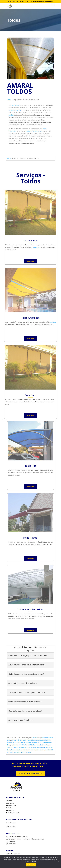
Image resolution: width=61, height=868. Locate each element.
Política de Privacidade (13, 854)
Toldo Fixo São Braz (36, 750)
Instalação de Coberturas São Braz (38, 740)
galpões (11, 115)
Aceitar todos (31, 865)
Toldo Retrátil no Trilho (13, 813)
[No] (58, 862)
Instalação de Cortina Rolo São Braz (19, 742)
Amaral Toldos (14, 105)
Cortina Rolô (10, 803)
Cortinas (28, 131)
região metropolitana (15, 110)
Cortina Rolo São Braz (18, 740)
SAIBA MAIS (30, 261)
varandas (36, 247)
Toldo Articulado (11, 805)
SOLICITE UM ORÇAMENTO (30, 773)
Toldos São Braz (26, 752)
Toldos (44, 129)
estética (53, 322)
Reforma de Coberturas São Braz (25, 747)
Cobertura (9, 801)
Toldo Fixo (9, 808)
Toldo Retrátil (10, 810)
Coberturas (12, 131)
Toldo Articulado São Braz (20, 750)
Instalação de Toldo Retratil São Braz (24, 745)
